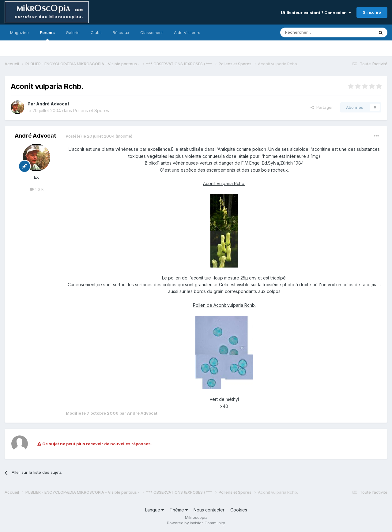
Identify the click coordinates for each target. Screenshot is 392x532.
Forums (47, 35)
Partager (322, 107)
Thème (179, 510)
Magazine (19, 32)
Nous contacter (209, 510)
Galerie (73, 32)
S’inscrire (372, 12)
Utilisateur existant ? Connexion (316, 13)
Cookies (239, 510)
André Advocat (53, 104)
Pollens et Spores (91, 110)
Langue (155, 510)
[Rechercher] (314, 32)
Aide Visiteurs (187, 32)
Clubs (96, 32)
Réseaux (121, 32)
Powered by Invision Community (196, 523)
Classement (152, 32)
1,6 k (37, 189)
